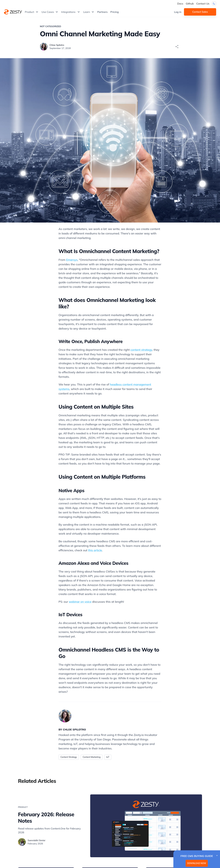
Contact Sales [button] (200, 12)
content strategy (141, 350)
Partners (102, 12)
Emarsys (72, 260)
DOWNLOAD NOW (197, 863)
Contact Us (203, 4)
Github (190, 4)
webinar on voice (80, 602)
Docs (180, 4)
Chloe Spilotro (57, 45)
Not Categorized (50, 26)
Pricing (115, 12)
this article (95, 550)
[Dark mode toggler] (214, 4)
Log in (178, 12)
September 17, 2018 (60, 48)
